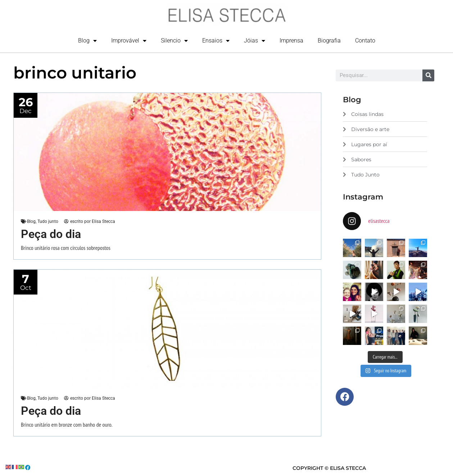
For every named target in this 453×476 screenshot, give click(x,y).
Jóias (255, 41)
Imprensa (291, 41)
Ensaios (216, 41)
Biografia (329, 41)
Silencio (174, 41)
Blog (87, 41)
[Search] (428, 75)
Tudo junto (48, 222)
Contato (365, 41)
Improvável (129, 41)
